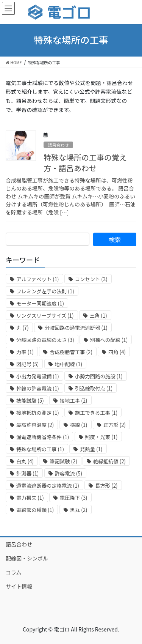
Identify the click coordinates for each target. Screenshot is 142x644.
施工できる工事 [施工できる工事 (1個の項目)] (96, 413)
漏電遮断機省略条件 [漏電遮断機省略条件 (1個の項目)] (43, 437)
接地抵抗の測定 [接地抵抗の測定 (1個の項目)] (38, 413)
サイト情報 (19, 586)
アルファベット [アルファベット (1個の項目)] (38, 279)
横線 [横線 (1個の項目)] (79, 425)
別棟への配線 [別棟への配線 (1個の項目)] (109, 340)
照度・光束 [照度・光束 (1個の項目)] (101, 437)
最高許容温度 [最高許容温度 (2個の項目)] (35, 425)
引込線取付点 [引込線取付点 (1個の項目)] (94, 388)
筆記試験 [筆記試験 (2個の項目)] (63, 461)
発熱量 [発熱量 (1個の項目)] (91, 449)
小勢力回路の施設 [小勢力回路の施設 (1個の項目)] (99, 376)
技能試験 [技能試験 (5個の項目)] (30, 401)
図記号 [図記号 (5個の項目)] (27, 364)
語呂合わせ (58, 145)
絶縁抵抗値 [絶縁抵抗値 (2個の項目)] (109, 461)
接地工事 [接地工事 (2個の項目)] (74, 401)
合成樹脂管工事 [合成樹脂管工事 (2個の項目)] (71, 352)
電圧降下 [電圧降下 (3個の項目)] (74, 498)
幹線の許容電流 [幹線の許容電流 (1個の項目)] (38, 388)
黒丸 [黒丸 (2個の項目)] (79, 510)
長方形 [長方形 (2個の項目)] (106, 486)
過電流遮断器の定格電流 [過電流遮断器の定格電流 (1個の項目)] (48, 486)
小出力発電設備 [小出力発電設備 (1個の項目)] (38, 376)
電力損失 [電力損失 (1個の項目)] (30, 498)
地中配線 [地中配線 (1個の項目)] (69, 364)
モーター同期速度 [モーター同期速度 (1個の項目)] (40, 303)
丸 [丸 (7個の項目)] (23, 328)
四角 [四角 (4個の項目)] (117, 352)
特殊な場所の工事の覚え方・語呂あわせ (85, 163)
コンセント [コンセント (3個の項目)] (91, 279)
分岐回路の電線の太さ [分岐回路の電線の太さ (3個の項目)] (45, 340)
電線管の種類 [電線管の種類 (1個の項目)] (35, 510)
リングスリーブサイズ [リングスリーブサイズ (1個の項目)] (45, 316)
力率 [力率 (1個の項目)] (25, 352)
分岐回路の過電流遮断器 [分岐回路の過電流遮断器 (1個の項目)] (76, 328)
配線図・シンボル (27, 558)
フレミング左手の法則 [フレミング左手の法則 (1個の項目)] (45, 291)
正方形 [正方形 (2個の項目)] (115, 425)
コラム (14, 572)
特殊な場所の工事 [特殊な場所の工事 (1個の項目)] (40, 449)
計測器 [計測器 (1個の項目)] (27, 473)
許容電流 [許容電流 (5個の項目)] (69, 473)
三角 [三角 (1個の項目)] (98, 316)
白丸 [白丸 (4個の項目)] (25, 461)
